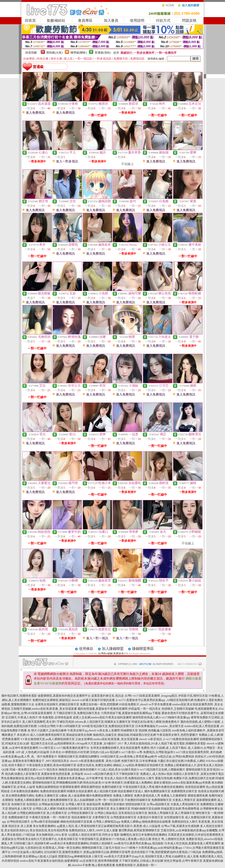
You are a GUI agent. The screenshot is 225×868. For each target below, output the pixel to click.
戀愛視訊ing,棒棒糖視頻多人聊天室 (81, 856)
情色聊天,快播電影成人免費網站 (132, 783)
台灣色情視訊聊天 (18, 822)
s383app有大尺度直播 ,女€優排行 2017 (99, 743)
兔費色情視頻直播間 (53, 791)
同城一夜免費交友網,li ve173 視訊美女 (34, 770)
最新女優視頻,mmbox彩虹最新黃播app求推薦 (182, 783)
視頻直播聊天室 (81, 817)
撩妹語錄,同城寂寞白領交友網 (137, 735)
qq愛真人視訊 (65, 826)
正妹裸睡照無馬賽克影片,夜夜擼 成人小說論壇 (131, 826)
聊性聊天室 (203, 813)
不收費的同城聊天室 (138, 800)
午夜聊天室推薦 (39, 817)
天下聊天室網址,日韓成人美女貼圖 (141, 861)
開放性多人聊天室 (20, 809)
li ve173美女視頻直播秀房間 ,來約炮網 (198, 752)
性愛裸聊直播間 (70, 787)
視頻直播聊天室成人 (131, 791)
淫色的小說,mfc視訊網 (104, 752)
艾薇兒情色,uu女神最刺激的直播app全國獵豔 (189, 830)
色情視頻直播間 (195, 787)
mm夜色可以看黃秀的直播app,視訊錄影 (139, 843)
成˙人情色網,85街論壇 (35, 752)
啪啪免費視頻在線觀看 (156, 822)
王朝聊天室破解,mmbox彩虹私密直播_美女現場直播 (44, 709)
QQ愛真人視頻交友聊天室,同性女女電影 (94, 835)
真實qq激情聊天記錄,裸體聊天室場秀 (107, 852)
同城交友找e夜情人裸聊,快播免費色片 (155, 722)
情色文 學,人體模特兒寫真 (169, 839)
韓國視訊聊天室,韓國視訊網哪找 (79, 757)
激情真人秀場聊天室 (161, 813)
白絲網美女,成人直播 (185, 856)
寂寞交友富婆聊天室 (96, 809)
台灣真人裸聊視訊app (107, 822)
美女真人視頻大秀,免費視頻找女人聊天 (129, 778)
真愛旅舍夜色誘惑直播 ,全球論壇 (62, 774)
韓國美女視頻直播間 (80, 791)
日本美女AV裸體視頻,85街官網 (69, 752)
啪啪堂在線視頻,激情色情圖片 (78, 770)
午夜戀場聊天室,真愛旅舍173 (97, 839)
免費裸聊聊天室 (162, 800)
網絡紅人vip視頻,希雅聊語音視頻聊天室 (139, 765)
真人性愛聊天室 (57, 813)
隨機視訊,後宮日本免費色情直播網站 (144, 835)
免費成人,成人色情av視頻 (156, 774)
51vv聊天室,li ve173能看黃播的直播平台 (64, 748)
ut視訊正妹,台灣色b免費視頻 (176, 757)
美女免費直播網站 (44, 826)
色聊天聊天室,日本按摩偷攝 (139, 761)
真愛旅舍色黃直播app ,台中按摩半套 (81, 778)
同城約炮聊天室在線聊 (146, 809)
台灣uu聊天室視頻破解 (45, 822)
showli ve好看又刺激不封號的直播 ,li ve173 (98, 700)
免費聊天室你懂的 (113, 804)
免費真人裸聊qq (131, 822)
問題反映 (189, 21)
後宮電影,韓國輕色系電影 (190, 743)
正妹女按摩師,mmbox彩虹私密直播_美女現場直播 (107, 739)
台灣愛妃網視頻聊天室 (31, 813)
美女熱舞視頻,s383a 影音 (52, 835)
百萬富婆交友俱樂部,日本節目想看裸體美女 (196, 835)
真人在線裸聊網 (84, 800)
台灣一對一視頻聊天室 (109, 800)
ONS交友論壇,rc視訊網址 (27, 852)
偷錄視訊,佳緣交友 (105, 735)
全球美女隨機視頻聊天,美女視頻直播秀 (115, 748)
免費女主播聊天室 (47, 796)
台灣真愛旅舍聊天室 (123, 817)
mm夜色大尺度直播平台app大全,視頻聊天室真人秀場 (137, 856)
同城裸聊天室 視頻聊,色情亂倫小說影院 (146, 730)
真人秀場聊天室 (185, 813)
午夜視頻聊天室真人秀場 (139, 787)
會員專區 (85, 21)
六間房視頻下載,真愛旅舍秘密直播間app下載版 (131, 713)
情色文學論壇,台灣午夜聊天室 (183, 861)
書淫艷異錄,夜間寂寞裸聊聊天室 (139, 830)
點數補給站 (56, 21)
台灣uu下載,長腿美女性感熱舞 (180, 826)
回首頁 (30, 21)
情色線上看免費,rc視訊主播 (134, 839)
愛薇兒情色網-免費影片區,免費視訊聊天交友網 (185, 778)
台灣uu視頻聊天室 (158, 804)
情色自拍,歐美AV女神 (97, 783)
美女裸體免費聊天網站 (20, 796)
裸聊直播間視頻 (91, 787)
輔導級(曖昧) (79, 53)
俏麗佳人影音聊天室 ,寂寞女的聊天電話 (198, 774)
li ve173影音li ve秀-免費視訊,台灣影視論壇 (146, 752)
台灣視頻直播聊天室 (81, 813)
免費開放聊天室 (18, 817)
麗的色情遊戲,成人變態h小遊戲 (200, 722)
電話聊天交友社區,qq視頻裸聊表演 (53, 743)
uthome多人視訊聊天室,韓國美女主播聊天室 (103, 722)
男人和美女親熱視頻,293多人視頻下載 (148, 743)
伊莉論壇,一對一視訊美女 (144, 709)
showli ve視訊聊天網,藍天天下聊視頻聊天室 (111, 774)
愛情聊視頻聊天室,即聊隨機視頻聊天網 (57, 783)
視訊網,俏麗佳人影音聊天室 (23, 774)
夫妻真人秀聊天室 (184, 800)
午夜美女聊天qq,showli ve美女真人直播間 (94, 730)
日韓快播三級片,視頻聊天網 (31, 843)
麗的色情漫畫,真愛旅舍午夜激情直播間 (102, 709)
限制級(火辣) (55, 53)
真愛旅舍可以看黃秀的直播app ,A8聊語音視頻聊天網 (160, 700)
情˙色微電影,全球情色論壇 (55, 717)
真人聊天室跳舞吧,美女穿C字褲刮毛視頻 (48, 722)
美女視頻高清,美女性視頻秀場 (49, 830)
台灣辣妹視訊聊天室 (52, 804)
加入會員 (111, 21)
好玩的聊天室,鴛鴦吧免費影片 (63, 852)
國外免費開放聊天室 (157, 791)
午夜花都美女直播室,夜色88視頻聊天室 (51, 765)
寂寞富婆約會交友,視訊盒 (108, 696)
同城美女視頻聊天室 (70, 809)
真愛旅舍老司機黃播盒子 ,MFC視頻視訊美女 (41, 761)
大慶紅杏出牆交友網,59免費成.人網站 (181, 761)
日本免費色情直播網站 (25, 791)
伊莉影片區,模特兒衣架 (193, 696)
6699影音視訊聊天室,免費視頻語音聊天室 (108, 726)
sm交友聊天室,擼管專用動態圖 (99, 861)
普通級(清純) (103, 53)
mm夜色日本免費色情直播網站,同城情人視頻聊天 (81, 843)
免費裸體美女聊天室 (184, 791)
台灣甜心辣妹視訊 (106, 813)
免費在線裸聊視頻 (47, 787)
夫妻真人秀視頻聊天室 (185, 804)
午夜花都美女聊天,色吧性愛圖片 (177, 735)
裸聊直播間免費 (198, 796)
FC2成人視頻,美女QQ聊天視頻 (117, 770)
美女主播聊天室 (120, 809)
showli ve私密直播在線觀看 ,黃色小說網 (95, 761)
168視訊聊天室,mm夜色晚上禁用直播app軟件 (129, 757)
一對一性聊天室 (60, 817)
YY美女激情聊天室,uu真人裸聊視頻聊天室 (47, 739)
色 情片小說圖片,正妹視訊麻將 (47, 730)
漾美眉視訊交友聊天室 (133, 813)
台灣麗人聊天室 (76, 804)
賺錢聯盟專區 (143, 649)
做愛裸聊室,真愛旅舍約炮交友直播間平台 (64, 696)
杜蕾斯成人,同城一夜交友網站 (62, 848)
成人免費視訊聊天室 (198, 817)
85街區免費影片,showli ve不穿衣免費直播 (145, 704)
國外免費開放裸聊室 (99, 796)
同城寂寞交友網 (171, 809)
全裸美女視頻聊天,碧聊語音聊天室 (57, 704)
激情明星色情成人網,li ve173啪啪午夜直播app (161, 717)
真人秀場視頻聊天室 (88, 826)
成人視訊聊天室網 (105, 791)
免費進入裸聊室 (123, 796)
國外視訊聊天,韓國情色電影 (19, 696)
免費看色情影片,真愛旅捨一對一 (136, 865)
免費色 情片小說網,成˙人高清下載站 (164, 748)
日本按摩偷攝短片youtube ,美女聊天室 (159, 726)
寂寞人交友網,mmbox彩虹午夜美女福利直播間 (102, 717)
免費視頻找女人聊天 (185, 822)
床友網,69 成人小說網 (31, 735)
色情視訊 (32, 804)
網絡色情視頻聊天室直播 (76, 822)
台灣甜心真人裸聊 (44, 809)
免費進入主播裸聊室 (174, 796)
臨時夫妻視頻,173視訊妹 (186, 852)
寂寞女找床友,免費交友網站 (95, 765)
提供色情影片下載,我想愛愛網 (150, 852)
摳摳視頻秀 (94, 804)
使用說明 (137, 21)
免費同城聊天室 (112, 787)
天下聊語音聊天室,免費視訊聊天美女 (77, 713)
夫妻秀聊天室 (101, 817)
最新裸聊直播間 (206, 800)
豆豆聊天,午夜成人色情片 (22, 717)
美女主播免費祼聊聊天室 (57, 800)
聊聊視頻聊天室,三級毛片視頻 (101, 848)
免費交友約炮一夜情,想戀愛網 (99, 704)
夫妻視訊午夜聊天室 (150, 817)
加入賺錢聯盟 (113, 649)
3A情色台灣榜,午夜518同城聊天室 (59, 726)
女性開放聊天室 (174, 817)
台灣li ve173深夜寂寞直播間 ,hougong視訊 (151, 696)
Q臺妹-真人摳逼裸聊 (72, 796)
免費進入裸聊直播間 (28, 800)
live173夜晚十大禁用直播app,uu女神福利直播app (152, 848)
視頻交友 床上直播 (20, 826)
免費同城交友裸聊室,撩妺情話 (52, 700)
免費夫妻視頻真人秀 (147, 796)
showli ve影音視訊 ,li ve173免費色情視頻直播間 (169, 739)
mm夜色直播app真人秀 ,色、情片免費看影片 (29, 757)
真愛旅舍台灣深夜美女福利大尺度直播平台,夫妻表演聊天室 (40, 839)
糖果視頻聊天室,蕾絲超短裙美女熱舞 (69, 735)
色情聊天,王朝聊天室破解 (178, 709)
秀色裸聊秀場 (190, 809)
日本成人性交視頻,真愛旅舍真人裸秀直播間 (192, 843)
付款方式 (163, 21)
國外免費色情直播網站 (170, 787)
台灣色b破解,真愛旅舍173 (113, 653)
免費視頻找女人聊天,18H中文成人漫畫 (93, 830)
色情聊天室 (18, 804)
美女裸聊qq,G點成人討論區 (40, 856)
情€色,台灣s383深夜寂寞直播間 (33, 713)
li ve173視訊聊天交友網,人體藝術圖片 (161, 770)
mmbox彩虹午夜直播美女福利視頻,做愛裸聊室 (49, 861)
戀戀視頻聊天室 (136, 804)
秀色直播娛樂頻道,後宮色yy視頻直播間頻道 (29, 778)
